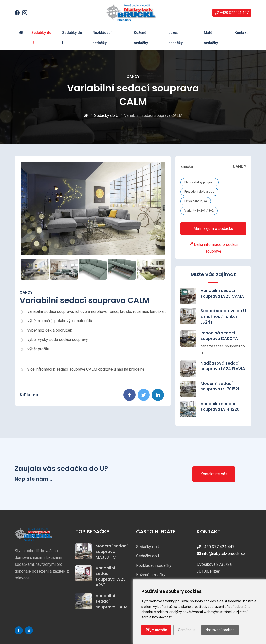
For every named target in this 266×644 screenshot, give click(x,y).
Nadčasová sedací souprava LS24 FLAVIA (223, 366)
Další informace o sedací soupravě (213, 248)
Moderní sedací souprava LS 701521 (220, 386)
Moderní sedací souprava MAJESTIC (112, 552)
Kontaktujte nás (214, 474)
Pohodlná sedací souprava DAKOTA (219, 336)
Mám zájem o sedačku (213, 228)
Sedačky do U (41, 38)
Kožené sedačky (141, 38)
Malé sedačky (211, 38)
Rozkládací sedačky (102, 38)
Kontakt (241, 33)
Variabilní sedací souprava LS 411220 (220, 406)
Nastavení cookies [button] (220, 630)
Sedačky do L (72, 38)
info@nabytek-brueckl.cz (221, 554)
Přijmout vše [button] (156, 630)
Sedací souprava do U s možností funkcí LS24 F (223, 316)
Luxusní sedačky (175, 38)
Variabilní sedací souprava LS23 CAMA (222, 293)
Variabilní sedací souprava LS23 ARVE (111, 576)
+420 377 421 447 (216, 547)
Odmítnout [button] (186, 630)
